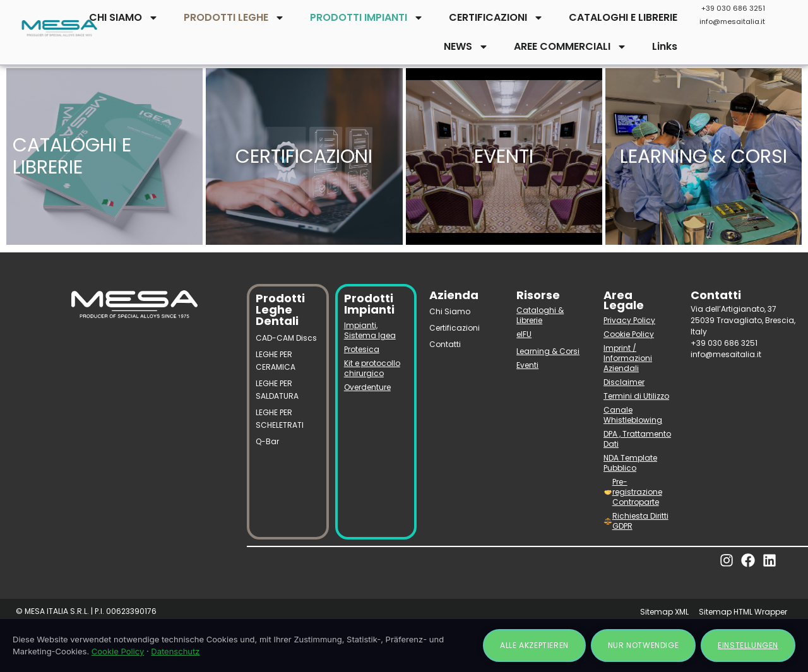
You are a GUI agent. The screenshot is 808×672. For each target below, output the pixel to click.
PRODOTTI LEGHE (234, 18)
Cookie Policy (629, 334)
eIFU (524, 334)
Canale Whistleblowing (633, 415)
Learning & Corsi (548, 351)
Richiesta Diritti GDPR (636, 521)
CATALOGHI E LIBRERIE (623, 17)
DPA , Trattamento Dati (637, 439)
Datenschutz (175, 651)
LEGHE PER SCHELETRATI (280, 419)
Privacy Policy (629, 320)
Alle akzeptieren (534, 645)
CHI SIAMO (124, 18)
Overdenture (367, 387)
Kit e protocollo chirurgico (372, 368)
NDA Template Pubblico (630, 463)
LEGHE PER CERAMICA (276, 361)
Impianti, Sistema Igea (370, 330)
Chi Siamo (450, 311)
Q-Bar (267, 441)
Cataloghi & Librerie (540, 315)
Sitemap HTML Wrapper (743, 612)
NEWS (466, 47)
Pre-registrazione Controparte (633, 492)
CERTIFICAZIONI (496, 18)
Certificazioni (454, 328)
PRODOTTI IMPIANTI (367, 18)
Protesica (362, 349)
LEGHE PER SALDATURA (277, 390)
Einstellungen (748, 645)
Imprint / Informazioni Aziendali (628, 358)
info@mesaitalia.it (732, 21)
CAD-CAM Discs (286, 338)
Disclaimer (624, 382)
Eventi (527, 365)
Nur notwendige (643, 645)
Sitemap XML (664, 612)
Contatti (445, 344)
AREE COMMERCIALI (570, 47)
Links (665, 46)
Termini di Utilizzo (636, 396)
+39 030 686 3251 (733, 8)
